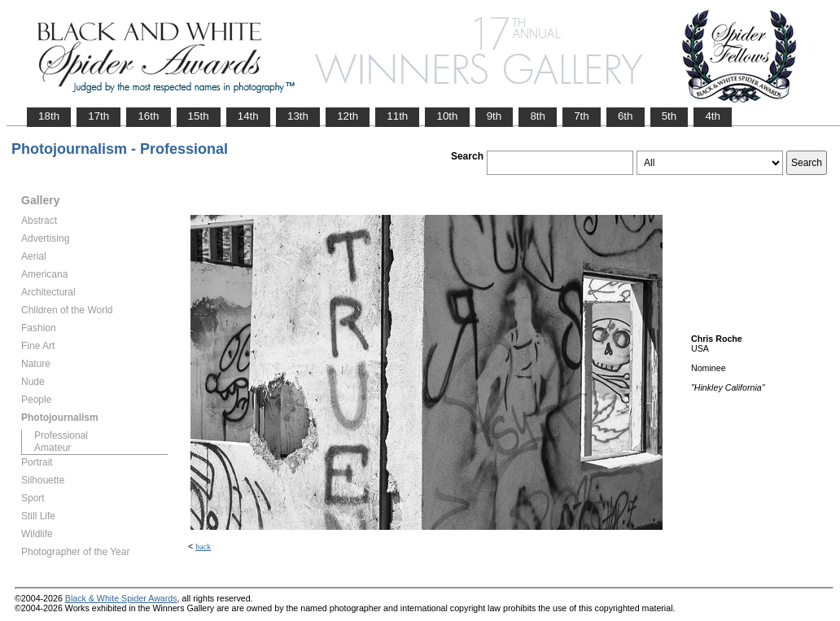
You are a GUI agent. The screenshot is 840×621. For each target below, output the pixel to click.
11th (397, 116)
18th (49, 116)
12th (348, 116)
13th (298, 116)
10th (447, 116)
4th (713, 116)
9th (494, 116)
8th (538, 116)
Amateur (52, 448)
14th (248, 116)
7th (582, 116)
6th (626, 116)
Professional (61, 435)
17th (98, 116)
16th (148, 116)
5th (669, 116)
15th (199, 116)
